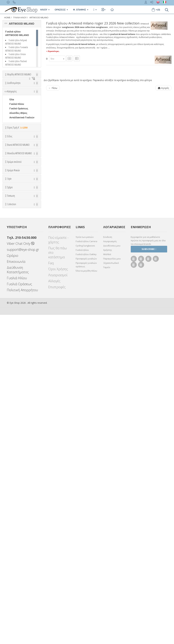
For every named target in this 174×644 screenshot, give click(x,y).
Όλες (14, 483)
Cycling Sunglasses (85, 575)
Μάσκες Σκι (16, 211)
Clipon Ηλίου (18, 379)
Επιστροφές (57, 616)
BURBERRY (16, 273)
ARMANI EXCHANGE (21, 246)
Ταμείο (107, 596)
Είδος (10, 176)
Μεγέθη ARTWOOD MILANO (19, 74)
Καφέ (14, 392)
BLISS (13, 259)
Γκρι (13, 383)
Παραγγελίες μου (112, 588)
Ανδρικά (14, 198)
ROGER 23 (15, 295)
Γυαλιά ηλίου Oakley (86, 583)
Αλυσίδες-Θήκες (18, 141)
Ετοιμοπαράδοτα (19, 101)
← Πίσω (53, 88)
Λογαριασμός (110, 570)
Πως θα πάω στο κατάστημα (58, 582)
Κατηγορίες (12, 120)
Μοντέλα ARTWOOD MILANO (20, 283)
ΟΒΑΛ (13, 455)
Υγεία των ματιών (85, 566)
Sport (12, 193)
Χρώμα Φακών (13, 366)
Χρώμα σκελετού (14, 324)
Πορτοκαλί (17, 351)
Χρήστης (108, 579)
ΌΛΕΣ (13, 508)
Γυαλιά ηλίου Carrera (86, 570)
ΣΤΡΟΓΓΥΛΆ (16, 459)
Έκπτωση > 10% (19, 488)
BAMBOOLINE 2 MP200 (18, 312)
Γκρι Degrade (18, 388)
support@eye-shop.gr (23, 579)
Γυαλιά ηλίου (82, 579)
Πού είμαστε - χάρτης (58, 569)
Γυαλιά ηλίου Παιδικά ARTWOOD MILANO (16, 63)
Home (7, 18)
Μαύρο (15, 355)
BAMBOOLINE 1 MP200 (18, 304)
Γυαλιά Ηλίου (17, 132)
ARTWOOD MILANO (39, 18)
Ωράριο (13, 585)
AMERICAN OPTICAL (21, 241)
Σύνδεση (108, 566)
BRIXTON (15, 268)
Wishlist (107, 583)
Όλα (13, 110)
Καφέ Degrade (19, 397)
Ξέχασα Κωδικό (111, 592)
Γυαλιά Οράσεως (19, 137)
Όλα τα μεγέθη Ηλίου (86, 600)
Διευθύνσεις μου (112, 575)
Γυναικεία (15, 202)
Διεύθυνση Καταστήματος (18, 599)
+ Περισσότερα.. (53, 51)
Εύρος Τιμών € (16, 164)
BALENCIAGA (17, 255)
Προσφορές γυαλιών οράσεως (86, 594)
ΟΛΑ (12, 83)
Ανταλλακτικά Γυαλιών (22, 146)
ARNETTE (15, 250)
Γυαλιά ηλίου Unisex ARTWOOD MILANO (16, 56)
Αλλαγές (54, 610)
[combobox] (57, 59)
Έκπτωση (11, 475)
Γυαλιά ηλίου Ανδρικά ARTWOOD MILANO (16, 42)
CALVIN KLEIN (17, 277)
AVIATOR (14, 446)
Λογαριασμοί (58, 604)
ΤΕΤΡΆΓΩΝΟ (17, 464)
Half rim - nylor (18, 425)
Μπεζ (14, 342)
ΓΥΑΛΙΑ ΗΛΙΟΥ (20, 18)
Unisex (13, 189)
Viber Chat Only (21, 573)
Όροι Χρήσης (58, 598)
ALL (13, 333)
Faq (51, 592)
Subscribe (149, 578)
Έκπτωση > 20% (19, 492)
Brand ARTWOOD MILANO (18, 224)
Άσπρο (15, 337)
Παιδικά (14, 207)
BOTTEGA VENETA (20, 264)
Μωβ (14, 346)
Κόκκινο (15, 360)
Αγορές (163, 88)
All (11, 416)
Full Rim (14, 421)
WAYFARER (16, 450)
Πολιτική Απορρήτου (22, 619)
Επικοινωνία (16, 591)
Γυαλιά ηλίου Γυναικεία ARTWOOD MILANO (17, 49)
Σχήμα (10, 433)
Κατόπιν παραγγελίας (23, 105)
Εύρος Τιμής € (18, 156)
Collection (12, 500)
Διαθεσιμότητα (14, 93)
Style (9, 408)
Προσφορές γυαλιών (86, 588)
